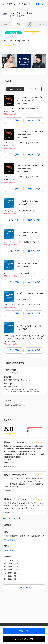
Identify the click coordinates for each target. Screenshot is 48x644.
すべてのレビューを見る (12, 518)
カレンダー (42, 24)
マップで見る (10, 540)
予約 (18, 24)
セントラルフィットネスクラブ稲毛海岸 (15, 4)
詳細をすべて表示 (10, 114)
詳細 (6, 24)
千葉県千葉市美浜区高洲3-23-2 (15, 405)
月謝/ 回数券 (30, 24)
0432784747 (9, 550)
